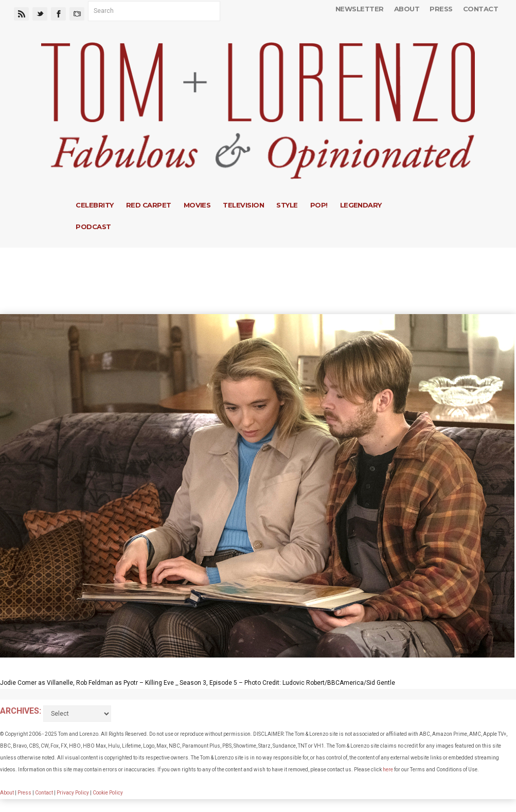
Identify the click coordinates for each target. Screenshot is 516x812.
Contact (481, 9)
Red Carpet (149, 205)
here (388, 770)
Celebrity (94, 205)
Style (287, 205)
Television (243, 205)
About (407, 9)
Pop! (319, 205)
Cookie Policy (108, 793)
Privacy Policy (73, 793)
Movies (197, 205)
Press (441, 9)
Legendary (361, 205)
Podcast (93, 227)
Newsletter (360, 9)
